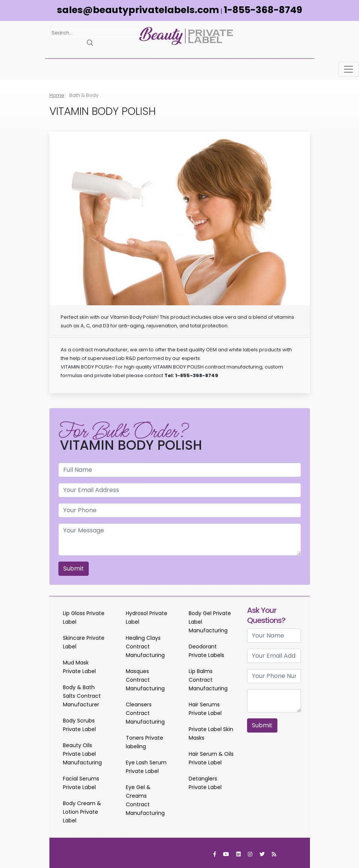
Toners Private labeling (144, 742)
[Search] (90, 42)
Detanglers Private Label (205, 783)
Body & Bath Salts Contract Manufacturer (82, 696)
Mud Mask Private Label (79, 667)
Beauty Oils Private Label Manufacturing (82, 754)
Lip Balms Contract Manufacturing (208, 680)
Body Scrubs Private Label (79, 725)
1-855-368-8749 (263, 10)
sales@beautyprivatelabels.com (138, 10)
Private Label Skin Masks (211, 733)
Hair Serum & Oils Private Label (211, 758)
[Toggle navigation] (349, 69)
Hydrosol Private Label (147, 618)
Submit (74, 569)
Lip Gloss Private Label (84, 618)
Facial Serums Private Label (81, 783)
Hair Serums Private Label (205, 709)
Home (57, 95)
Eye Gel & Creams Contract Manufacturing (145, 800)
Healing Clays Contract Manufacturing (145, 647)
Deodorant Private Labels (206, 651)
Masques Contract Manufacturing (145, 680)
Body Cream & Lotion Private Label (82, 812)
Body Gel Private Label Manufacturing (210, 622)
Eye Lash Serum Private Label (146, 767)
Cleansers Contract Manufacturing (145, 713)
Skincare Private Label (84, 642)
